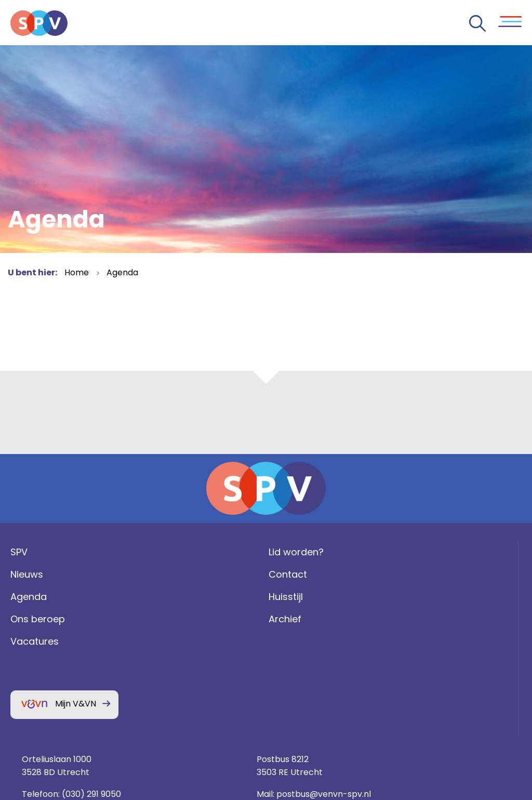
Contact (162, 598)
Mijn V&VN (73, 727)
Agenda (122, 272)
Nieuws (24, 598)
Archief (159, 642)
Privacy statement (443, 683)
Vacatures (32, 665)
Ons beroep (35, 642)
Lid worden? (170, 575)
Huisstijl (159, 620)
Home (77, 272)
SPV (16, 575)
